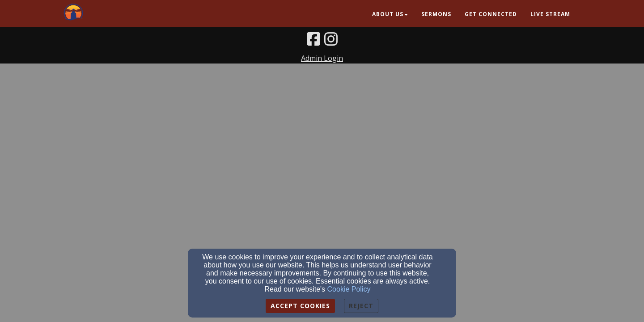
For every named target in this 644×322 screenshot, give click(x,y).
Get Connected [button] (491, 14)
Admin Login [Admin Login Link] (322, 58)
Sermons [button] (436, 14)
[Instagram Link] (331, 39)
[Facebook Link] (314, 39)
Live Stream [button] (550, 14)
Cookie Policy (349, 289)
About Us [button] (390, 14)
